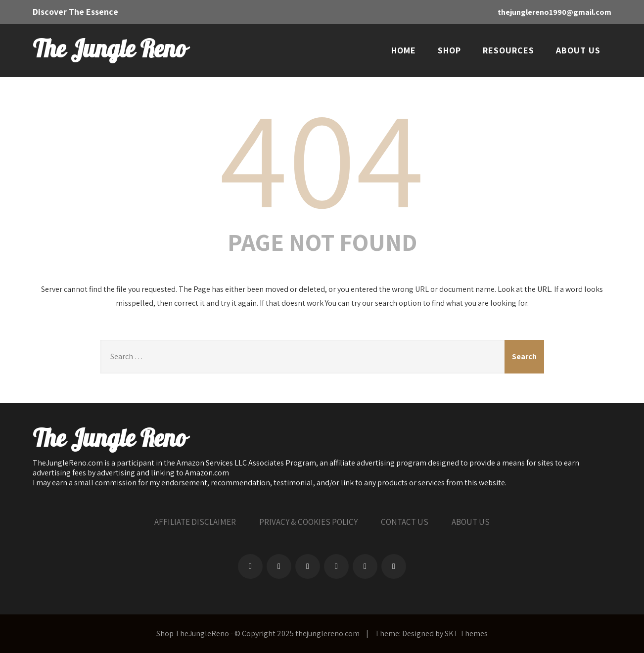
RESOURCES (508, 50)
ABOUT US (578, 50)
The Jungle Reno (109, 50)
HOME (404, 50)
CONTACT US (405, 522)
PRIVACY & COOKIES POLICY (308, 522)
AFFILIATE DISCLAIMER (195, 522)
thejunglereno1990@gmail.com (554, 12)
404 (322, 156)
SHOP (449, 50)
